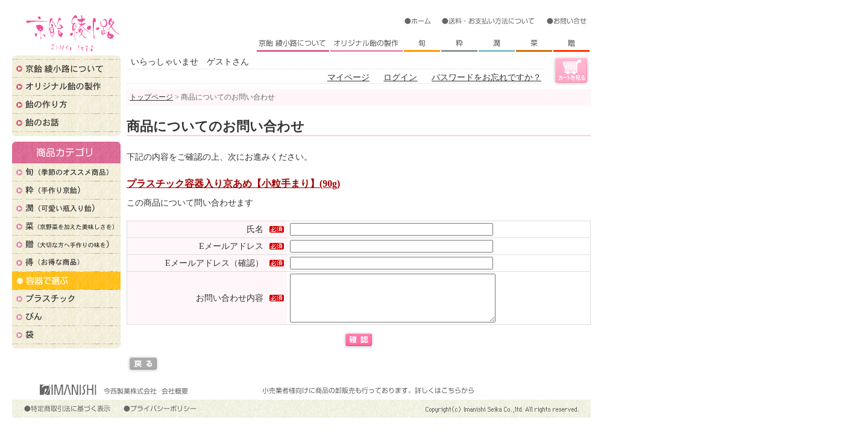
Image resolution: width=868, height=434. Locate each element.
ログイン (400, 77)
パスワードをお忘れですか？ (486, 77)
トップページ (151, 97)
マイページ (348, 77)
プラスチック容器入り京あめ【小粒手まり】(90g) (233, 184)
